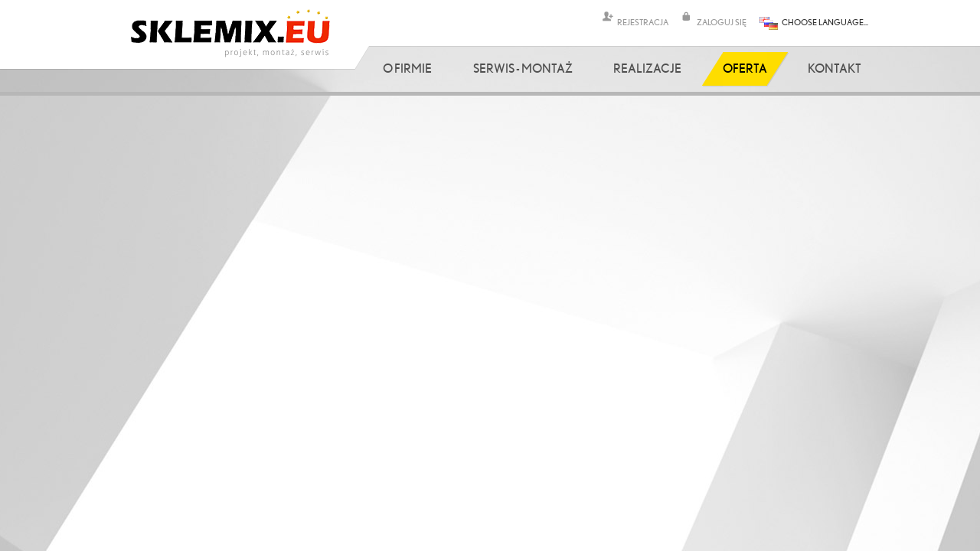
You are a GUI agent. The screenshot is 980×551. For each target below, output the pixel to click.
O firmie (407, 68)
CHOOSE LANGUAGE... (825, 22)
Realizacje (647, 68)
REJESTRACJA (643, 22)
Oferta (745, 68)
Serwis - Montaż (523, 68)
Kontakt (835, 68)
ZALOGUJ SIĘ (722, 22)
